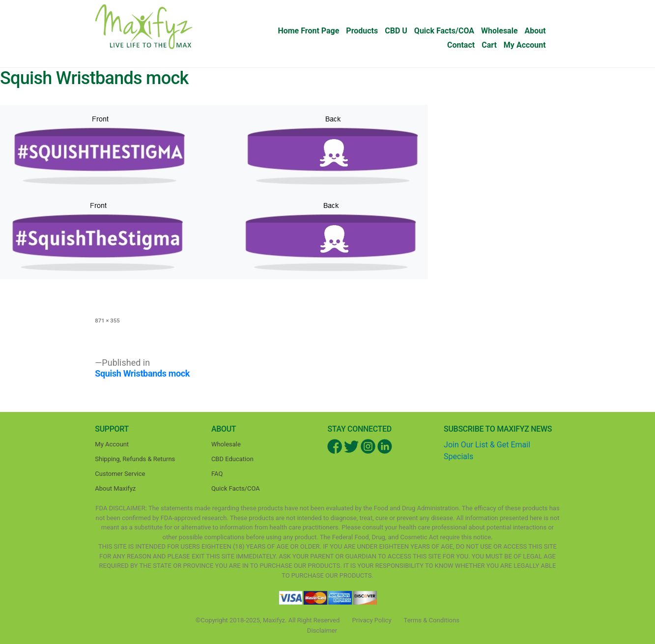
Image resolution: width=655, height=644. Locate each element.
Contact (461, 45)
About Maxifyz (115, 488)
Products (362, 31)
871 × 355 (107, 321)
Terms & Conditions (432, 620)
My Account (525, 45)
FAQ (217, 474)
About (535, 31)
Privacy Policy (372, 620)
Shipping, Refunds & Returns (135, 459)
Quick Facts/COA (444, 31)
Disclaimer (322, 630)
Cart (489, 45)
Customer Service (120, 474)
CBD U (396, 31)
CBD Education (232, 459)
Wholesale (499, 31)
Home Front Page (308, 31)
